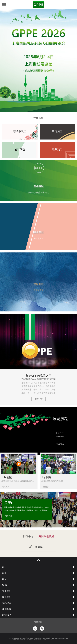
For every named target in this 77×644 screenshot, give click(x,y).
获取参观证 (20, 131)
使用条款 (7, 609)
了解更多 (60, 444)
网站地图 (7, 615)
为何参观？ (38, 290)
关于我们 (7, 591)
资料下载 (20, 150)
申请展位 (57, 131)
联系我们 (57, 150)
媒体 (4, 585)
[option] (38, 61)
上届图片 (46, 477)
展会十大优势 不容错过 (38, 193)
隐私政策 (7, 603)
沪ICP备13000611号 (59, 639)
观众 (4, 579)
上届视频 (7, 477)
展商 (4, 573)
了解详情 (38, 399)
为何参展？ (38, 239)
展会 (4, 567)
